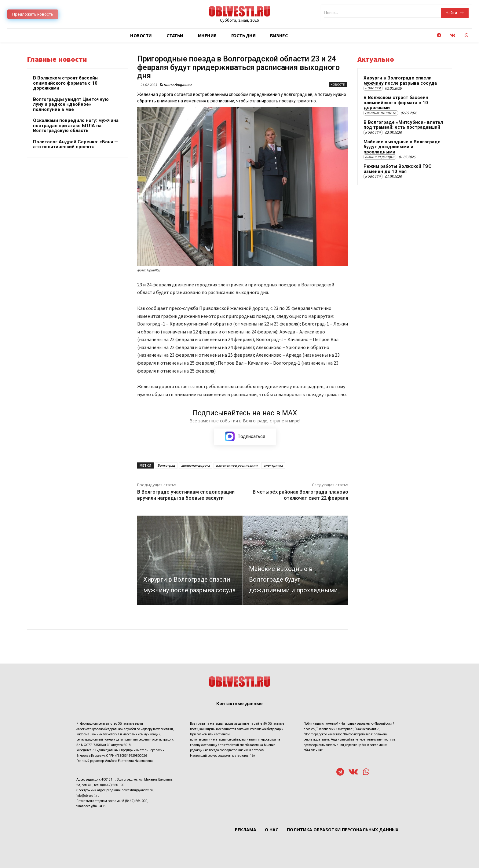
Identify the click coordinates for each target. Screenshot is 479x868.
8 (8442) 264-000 (135, 801)
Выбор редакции (380, 157)
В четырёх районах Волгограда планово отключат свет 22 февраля (300, 495)
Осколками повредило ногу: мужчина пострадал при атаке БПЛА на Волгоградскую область (76, 125)
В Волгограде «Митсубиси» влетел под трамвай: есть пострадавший (403, 125)
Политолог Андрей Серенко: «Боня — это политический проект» (75, 144)
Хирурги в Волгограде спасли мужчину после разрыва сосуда (400, 81)
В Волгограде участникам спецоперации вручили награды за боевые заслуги (186, 495)
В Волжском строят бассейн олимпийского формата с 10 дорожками (65, 83)
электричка (273, 465)
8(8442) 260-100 (112, 785)
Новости (338, 85)
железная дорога (196, 465)
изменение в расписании (237, 465)
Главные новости (381, 113)
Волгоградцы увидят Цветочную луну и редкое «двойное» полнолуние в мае (71, 104)
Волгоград (166, 465)
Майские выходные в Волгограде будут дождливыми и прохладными (402, 147)
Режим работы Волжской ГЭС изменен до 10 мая (398, 169)
